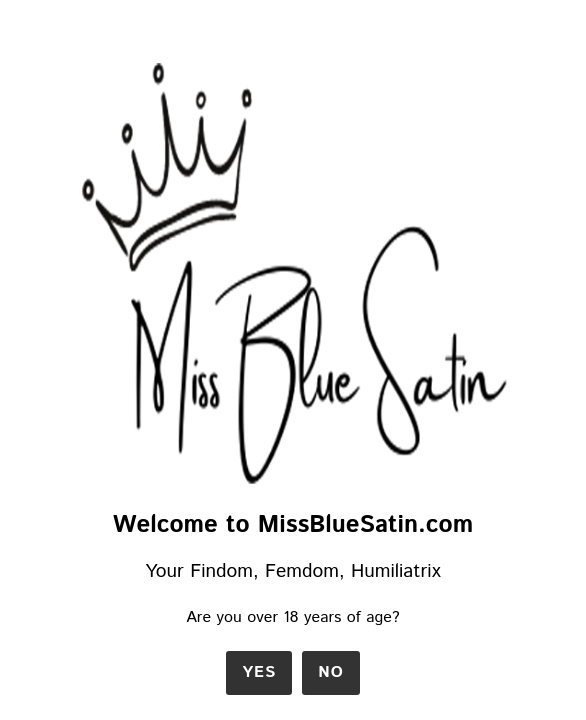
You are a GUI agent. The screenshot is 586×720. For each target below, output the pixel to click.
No (331, 672)
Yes (259, 672)
